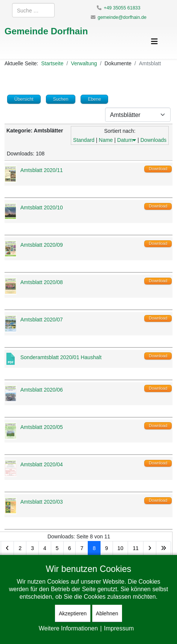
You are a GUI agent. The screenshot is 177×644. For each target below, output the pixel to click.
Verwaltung (84, 63)
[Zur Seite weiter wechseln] (150, 548)
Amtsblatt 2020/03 (42, 502)
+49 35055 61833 (122, 8)
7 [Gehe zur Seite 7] (82, 548)
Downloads (153, 140)
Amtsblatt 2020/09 (42, 245)
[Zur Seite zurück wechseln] (7, 548)
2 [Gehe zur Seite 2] (20, 548)
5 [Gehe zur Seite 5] (57, 548)
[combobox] (33, 10)
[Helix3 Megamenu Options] (154, 41)
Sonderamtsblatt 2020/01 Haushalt (61, 357)
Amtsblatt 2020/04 (42, 464)
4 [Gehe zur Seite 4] (45, 548)
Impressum (119, 628)
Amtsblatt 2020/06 (42, 390)
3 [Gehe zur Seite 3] (32, 548)
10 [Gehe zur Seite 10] (121, 548)
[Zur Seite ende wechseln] (163, 548)
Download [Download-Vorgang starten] (158, 169)
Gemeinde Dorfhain (46, 31)
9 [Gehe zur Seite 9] (107, 548)
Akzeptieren (73, 613)
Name (106, 140)
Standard (84, 140)
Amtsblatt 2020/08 (42, 282)
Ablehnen (107, 613)
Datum (127, 140)
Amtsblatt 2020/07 (42, 319)
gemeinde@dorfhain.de (122, 17)
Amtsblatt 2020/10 (42, 207)
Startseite (52, 63)
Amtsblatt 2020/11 (42, 170)
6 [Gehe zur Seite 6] (70, 548)
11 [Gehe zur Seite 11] (136, 548)
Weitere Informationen (68, 628)
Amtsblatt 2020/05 (42, 427)
